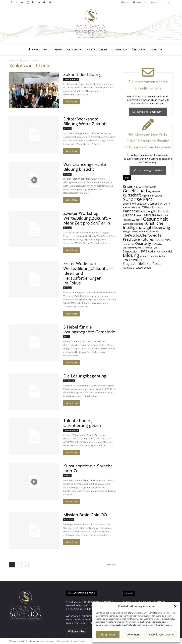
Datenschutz (63, 641)
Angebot (156, 50)
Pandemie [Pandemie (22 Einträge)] (131, 211)
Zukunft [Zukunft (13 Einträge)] (137, 220)
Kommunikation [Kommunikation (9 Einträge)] (158, 256)
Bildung (67, 129)
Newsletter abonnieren (148, 112)
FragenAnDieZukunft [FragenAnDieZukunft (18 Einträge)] (139, 264)
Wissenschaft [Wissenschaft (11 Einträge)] (143, 268)
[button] (175, 606)
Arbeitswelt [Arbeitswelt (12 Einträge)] (149, 187)
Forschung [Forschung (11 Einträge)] (147, 211)
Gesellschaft (69, 381)
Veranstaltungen (97, 50)
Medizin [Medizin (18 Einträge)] (150, 215)
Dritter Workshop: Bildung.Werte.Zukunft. (86, 121)
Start (11, 60)
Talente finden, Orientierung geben (82, 423)
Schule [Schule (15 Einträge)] (128, 260)
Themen (58, 50)
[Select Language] (160, 2)
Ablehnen (133, 634)
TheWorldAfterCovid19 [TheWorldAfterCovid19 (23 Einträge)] (142, 235)
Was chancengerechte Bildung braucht (85, 167)
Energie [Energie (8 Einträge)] (154, 248)
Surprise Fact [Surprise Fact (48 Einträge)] (138, 199)
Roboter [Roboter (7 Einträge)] (137, 187)
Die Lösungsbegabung (85, 376)
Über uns (138, 50)
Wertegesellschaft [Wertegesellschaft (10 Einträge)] (133, 224)
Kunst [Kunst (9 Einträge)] (158, 264)
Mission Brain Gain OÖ (85, 515)
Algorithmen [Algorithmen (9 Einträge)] (148, 196)
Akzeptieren (108, 634)
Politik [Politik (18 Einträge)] (138, 260)
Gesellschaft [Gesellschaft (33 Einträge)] (135, 191)
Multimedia (119, 50)
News (46, 50)
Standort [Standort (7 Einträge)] (146, 248)
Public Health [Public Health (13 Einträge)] (162, 211)
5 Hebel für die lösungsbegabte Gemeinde (89, 329)
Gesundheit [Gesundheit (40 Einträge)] (155, 219)
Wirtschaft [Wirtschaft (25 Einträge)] (132, 195)
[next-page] (26, 565)
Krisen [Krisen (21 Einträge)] (128, 186)
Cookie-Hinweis (78, 641)
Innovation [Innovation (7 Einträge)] (144, 256)
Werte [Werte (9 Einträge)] (168, 240)
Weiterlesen (72, 102)
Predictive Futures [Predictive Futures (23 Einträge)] (138, 239)
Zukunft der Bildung (82, 74)
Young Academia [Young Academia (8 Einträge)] (131, 232)
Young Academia (71, 79)
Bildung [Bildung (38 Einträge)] (131, 255)
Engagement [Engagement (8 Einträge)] (154, 191)
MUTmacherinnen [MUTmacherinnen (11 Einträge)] (152, 207)
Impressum (50, 641)
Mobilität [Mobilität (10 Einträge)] (144, 231)
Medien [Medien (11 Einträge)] (152, 251)
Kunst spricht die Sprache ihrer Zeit (88, 468)
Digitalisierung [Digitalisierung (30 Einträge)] (156, 227)
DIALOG (67, 476)
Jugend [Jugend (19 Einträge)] (128, 215)
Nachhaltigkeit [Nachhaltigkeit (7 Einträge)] (129, 268)
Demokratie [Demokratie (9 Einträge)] (129, 244)
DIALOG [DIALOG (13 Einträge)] (157, 244)
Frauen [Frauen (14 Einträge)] (139, 215)
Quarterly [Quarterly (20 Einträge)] (143, 243)
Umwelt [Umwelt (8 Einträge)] (158, 196)
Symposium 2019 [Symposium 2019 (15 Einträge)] (135, 251)
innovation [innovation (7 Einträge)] (159, 240)
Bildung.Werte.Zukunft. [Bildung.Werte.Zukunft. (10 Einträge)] (136, 204)
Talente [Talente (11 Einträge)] (154, 231)
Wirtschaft (69, 520)
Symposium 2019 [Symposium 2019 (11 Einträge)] (160, 204)
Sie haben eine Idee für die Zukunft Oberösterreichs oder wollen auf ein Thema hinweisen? (148, 141)
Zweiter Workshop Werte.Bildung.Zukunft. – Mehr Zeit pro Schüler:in (87, 218)
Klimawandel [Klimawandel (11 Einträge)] (164, 251)
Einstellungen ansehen (162, 634)
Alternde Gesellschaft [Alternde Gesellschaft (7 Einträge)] (132, 207)
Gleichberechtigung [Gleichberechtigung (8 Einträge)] (132, 248)
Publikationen (75, 50)
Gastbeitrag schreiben (148, 170)
